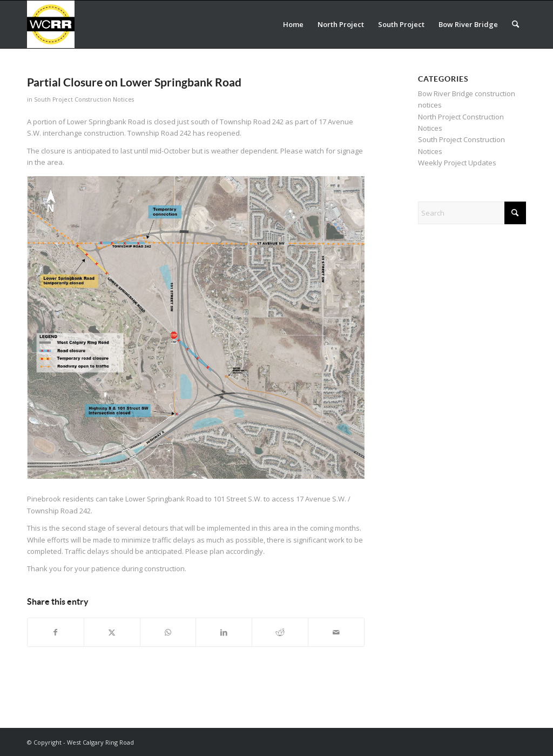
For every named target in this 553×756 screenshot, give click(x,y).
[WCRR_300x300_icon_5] (51, 24)
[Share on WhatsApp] (168, 632)
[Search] (515, 24)
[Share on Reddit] (280, 632)
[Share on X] (112, 632)
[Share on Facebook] (56, 632)
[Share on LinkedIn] (224, 632)
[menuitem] (293, 24)
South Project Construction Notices (84, 99)
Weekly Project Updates (457, 163)
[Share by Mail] (336, 632)
